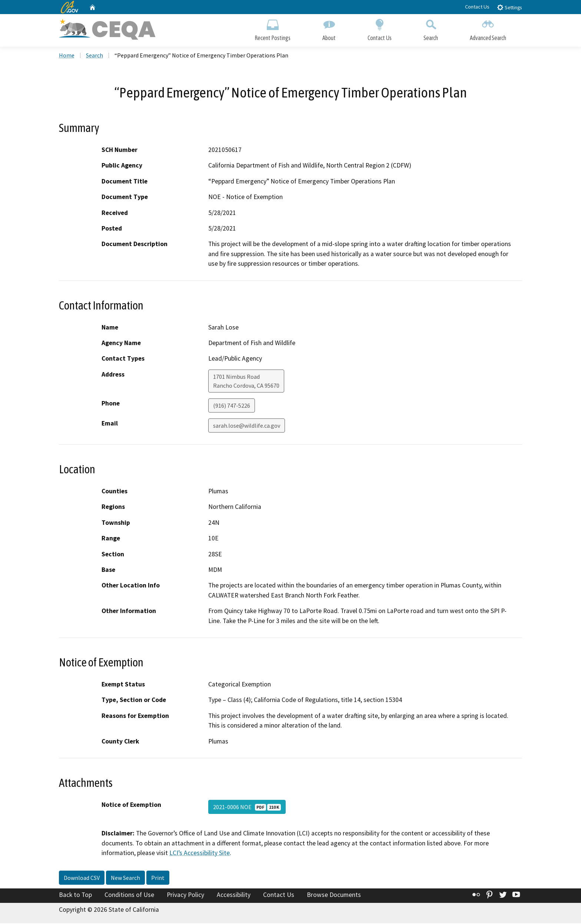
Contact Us (477, 7)
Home (67, 56)
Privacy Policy (185, 895)
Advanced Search (488, 29)
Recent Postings (273, 29)
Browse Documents (334, 895)
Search (431, 29)
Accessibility (234, 895)
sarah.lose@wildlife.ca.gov (247, 426)
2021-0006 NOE (247, 808)
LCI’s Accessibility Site (200, 854)
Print (158, 878)
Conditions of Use (129, 895)
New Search (125, 878)
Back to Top (75, 895)
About (329, 29)
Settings (509, 7)
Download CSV (82, 878)
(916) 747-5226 (232, 406)
